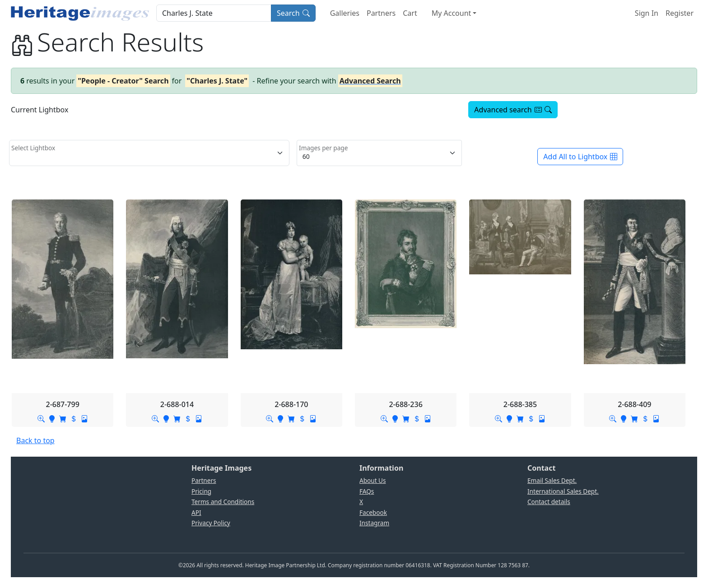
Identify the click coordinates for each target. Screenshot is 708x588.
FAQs (367, 491)
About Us (373, 480)
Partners (381, 13)
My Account (452, 13)
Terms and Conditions (223, 502)
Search (293, 13)
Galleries (345, 13)
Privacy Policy (211, 523)
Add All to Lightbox (580, 157)
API (196, 512)
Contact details (549, 502)
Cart (410, 13)
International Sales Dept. (563, 491)
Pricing (201, 491)
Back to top (35, 440)
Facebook (373, 512)
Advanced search (513, 110)
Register (680, 13)
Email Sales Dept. (552, 480)
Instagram (374, 523)
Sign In (647, 13)
